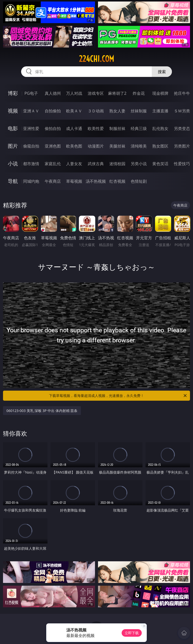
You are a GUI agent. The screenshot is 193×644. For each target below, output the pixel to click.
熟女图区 (160, 146)
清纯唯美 (139, 146)
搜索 (162, 72)
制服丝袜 (117, 128)
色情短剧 (139, 181)
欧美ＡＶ (74, 111)
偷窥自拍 (31, 146)
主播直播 (160, 111)
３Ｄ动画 (96, 111)
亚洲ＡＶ (31, 111)
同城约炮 (31, 181)
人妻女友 (74, 164)
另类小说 (139, 164)
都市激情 (31, 164)
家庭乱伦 (53, 164)
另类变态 (182, 128)
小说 (13, 164)
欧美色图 (74, 146)
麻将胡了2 (117, 93)
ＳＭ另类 (182, 111)
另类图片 (182, 146)
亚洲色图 (53, 146)
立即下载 (132, 633)
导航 (13, 181)
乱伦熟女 (160, 128)
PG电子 (31, 93)
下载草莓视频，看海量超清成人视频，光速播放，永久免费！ (118, 396)
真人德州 (53, 93)
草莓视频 (74, 181)
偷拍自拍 (53, 128)
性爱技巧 (182, 164)
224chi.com (96, 59)
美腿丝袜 (117, 146)
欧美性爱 (96, 128)
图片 (13, 146)
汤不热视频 (96, 181)
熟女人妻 (117, 111)
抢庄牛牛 (182, 93)
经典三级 (139, 128)
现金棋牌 (160, 93)
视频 (13, 111)
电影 (13, 128)
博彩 (13, 93)
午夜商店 (53, 181)
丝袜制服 (139, 111)
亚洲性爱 (31, 128)
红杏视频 (117, 181)
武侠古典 (96, 164)
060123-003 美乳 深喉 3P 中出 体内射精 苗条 (42, 411)
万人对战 (74, 93)
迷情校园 (117, 164)
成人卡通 (74, 128)
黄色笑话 (160, 164)
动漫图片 (96, 146)
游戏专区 (96, 93)
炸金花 (139, 93)
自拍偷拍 (53, 111)
